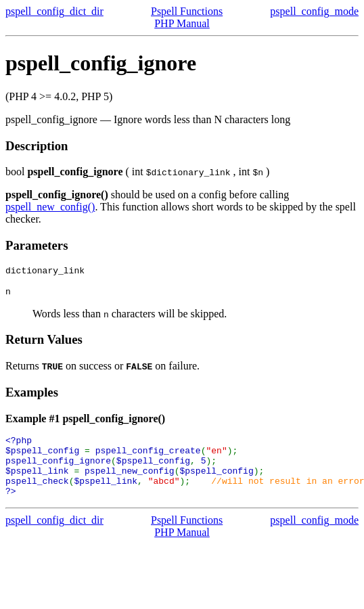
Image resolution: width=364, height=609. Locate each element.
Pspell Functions (187, 11)
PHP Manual (182, 23)
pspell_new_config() (50, 207)
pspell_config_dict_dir (54, 11)
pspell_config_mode (314, 11)
